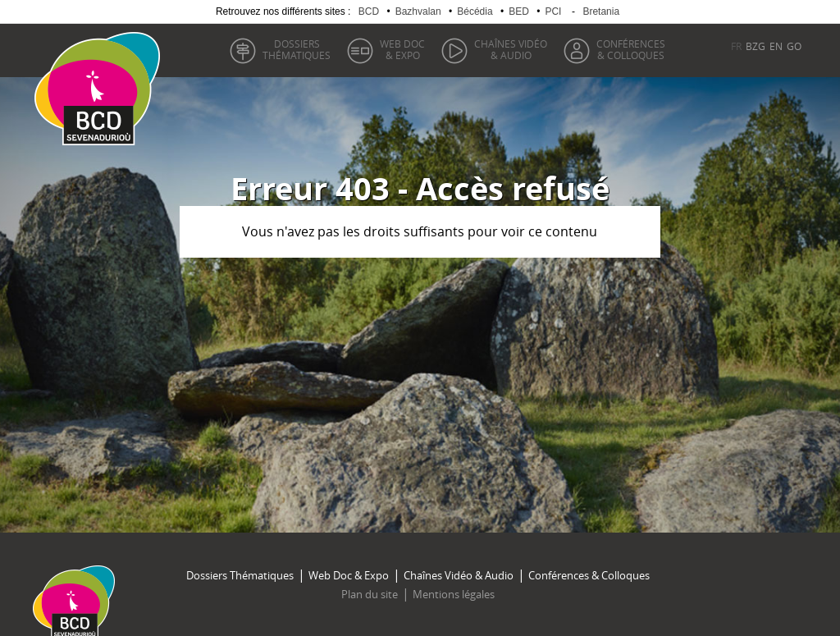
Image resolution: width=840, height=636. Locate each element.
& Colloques (631, 49)
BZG (756, 46)
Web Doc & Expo (349, 575)
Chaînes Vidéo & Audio (459, 575)
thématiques (297, 49)
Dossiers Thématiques (240, 575)
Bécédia (475, 11)
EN (776, 46)
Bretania (601, 11)
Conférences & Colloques (589, 575)
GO (794, 46)
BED (519, 11)
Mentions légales (454, 594)
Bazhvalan (418, 11)
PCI (553, 11)
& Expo (402, 49)
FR (736, 46)
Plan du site (370, 594)
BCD (369, 11)
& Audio (511, 49)
